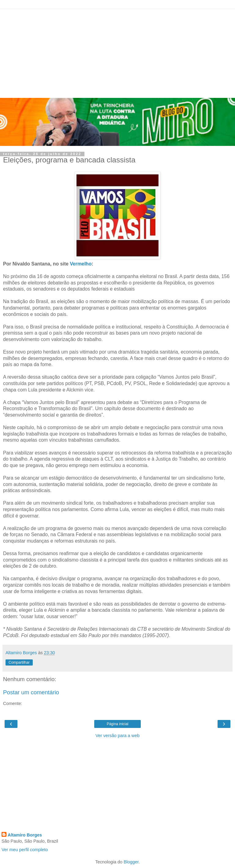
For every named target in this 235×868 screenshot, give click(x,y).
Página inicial (118, 724)
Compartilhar (19, 662)
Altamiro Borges (25, 835)
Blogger (131, 862)
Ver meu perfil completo (25, 850)
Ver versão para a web (117, 736)
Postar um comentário (31, 692)
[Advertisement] (117, 52)
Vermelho (81, 264)
